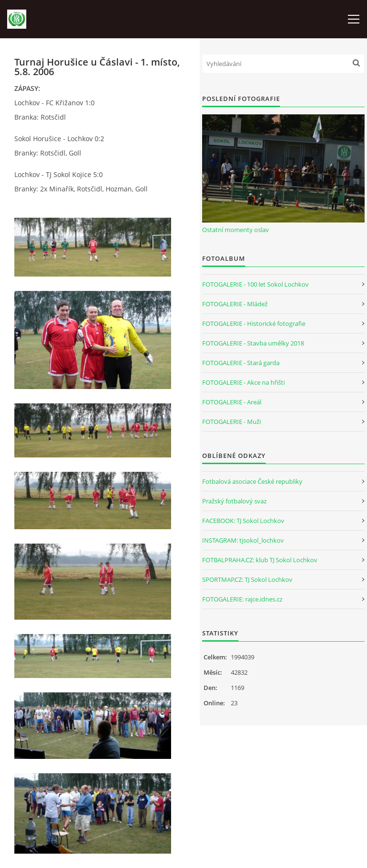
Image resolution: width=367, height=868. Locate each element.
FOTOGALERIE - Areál (232, 402)
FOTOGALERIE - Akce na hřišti (243, 382)
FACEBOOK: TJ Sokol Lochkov (243, 521)
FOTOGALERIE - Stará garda (241, 363)
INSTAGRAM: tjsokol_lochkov (243, 540)
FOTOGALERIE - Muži (232, 422)
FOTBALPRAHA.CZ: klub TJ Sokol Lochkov (260, 560)
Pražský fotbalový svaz (234, 501)
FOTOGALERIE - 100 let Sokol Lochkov (255, 284)
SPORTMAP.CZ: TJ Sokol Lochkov (247, 579)
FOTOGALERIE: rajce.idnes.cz (242, 599)
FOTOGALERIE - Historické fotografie (254, 323)
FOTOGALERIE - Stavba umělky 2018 (253, 343)
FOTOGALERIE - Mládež (235, 304)
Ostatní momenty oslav (236, 230)
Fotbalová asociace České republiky (252, 481)
